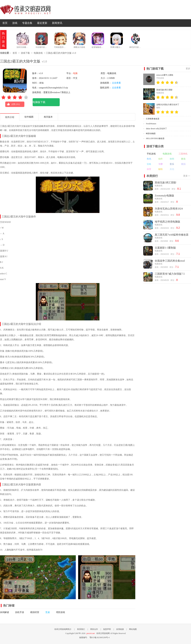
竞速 (48, 612)
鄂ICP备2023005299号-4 (100, 637)
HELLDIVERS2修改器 (155, 138)
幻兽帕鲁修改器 (153, 119)
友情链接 (120, 629)
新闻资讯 (57, 23)
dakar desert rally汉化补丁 (156, 129)
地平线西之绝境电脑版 (167, 222)
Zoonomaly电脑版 (164, 196)
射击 (183, 159)
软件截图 (29, 117)
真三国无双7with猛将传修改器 (172, 235)
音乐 (172, 164)
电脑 (75, 73)
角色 (149, 159)
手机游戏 (151, 154)
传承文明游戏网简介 (63, 629)
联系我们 (81, 629)
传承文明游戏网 (25, 10)
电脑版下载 (39, 102)
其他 (172, 169)
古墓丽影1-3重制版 (165, 248)
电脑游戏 (38, 53)
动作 (160, 159)
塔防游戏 (60, 612)
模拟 (183, 164)
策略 (149, 164)
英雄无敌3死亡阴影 (164, 90)
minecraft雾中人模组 (165, 75)
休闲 (172, 159)
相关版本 (48, 117)
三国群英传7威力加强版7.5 (170, 274)
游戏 (15, 23)
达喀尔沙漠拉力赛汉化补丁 (168, 105)
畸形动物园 (151, 134)
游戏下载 (25, 53)
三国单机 (183, 154)
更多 (188, 69)
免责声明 (107, 629)
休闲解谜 (4, 612)
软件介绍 (10, 117)
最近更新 (42, 23)
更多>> (187, 176)
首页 (5, 23)
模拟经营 (35, 612)
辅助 (160, 169)
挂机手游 (20, 612)
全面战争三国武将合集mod (170, 261)
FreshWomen (151, 124)
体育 (149, 169)
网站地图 (133, 629)
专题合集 (27, 23)
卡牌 (160, 164)
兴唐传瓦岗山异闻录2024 (169, 209)
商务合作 (94, 629)
